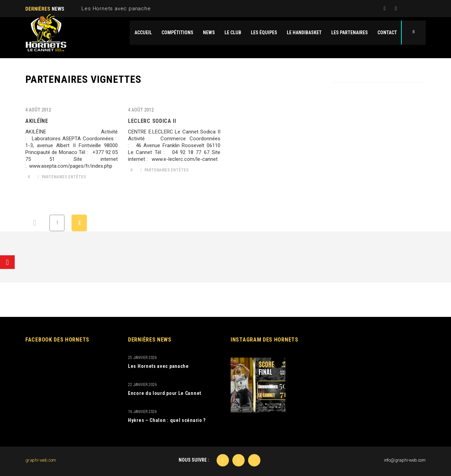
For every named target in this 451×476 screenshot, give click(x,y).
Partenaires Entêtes (62, 177)
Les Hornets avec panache (116, 9)
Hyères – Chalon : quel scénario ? (167, 420)
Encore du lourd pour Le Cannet (165, 393)
